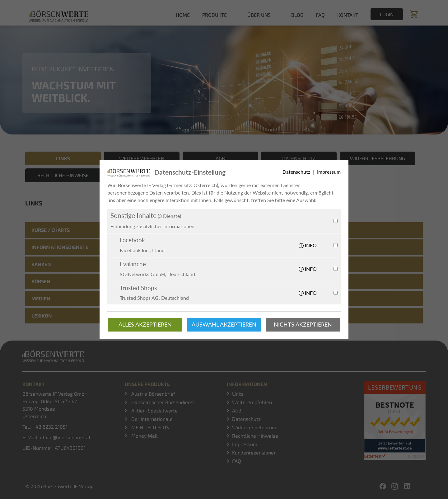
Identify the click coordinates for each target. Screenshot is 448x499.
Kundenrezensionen (254, 452)
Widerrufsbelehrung (255, 427)
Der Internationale (151, 419)
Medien (41, 298)
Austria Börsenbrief (153, 394)
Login (387, 14)
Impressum (245, 444)
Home (183, 15)
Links (238, 394)
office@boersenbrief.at (65, 437)
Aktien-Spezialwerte (154, 410)
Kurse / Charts (51, 230)
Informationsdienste (60, 247)
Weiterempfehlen (252, 402)
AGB (237, 410)
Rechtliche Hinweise (255, 436)
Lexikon (42, 315)
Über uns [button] (259, 15)
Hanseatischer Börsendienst (163, 402)
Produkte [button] (215, 15)
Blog (297, 15)
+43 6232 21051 (50, 427)
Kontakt (348, 15)
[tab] (224, 230)
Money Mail (144, 436)
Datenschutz (246, 419)
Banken (41, 264)
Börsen (41, 281)
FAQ (320, 15)
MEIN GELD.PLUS (149, 427)
